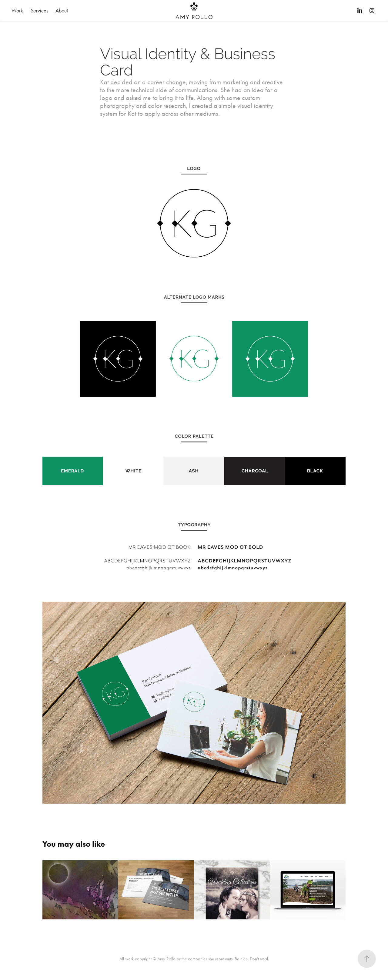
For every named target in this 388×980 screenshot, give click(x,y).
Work (17, 11)
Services (39, 11)
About (62, 11)
